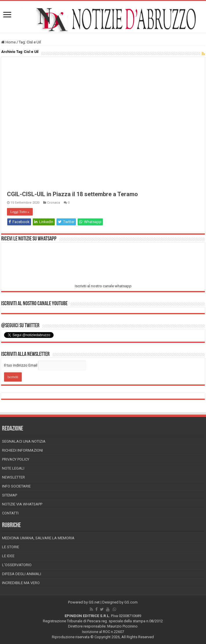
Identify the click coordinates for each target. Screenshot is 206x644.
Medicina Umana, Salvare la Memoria (38, 538)
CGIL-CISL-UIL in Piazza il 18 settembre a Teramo (72, 194)
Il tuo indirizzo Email (21, 365)
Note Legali (13, 468)
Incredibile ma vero (21, 583)
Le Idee (8, 556)
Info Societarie (16, 486)
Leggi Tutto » (20, 212)
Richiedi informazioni (22, 450)
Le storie (11, 547)
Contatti (10, 513)
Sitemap (10, 495)
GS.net (94, 602)
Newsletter (13, 477)
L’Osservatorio (17, 565)
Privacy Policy (16, 459)
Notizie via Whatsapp (22, 504)
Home (8, 42)
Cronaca (53, 203)
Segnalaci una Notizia (24, 441)
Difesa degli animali (22, 574)
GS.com (131, 602)
